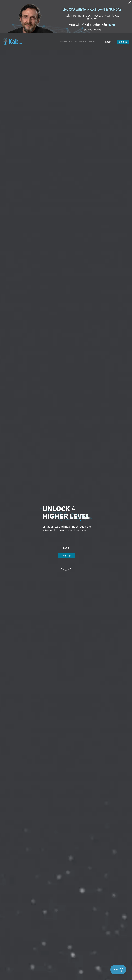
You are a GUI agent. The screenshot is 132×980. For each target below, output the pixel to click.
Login (108, 42)
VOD (71, 42)
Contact (89, 42)
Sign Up (123, 42)
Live (76, 42)
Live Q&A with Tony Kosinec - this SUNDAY (92, 9)
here (111, 25)
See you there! (92, 30)
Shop (95, 42)
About (81, 42)
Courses (64, 42)
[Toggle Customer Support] (118, 970)
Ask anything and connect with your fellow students (92, 17)
